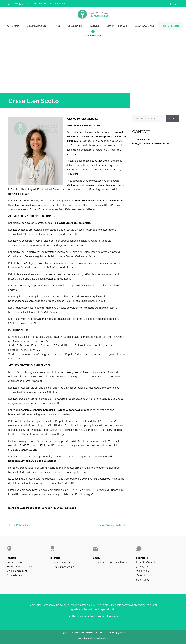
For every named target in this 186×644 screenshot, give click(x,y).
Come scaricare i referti (93, 35)
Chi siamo (13, 26)
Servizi (95, 26)
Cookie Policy (102, 638)
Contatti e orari (117, 26)
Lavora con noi (144, 26)
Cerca (173, 119)
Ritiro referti (170, 26)
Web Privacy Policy (86, 638)
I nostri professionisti (69, 26)
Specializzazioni (37, 26)
